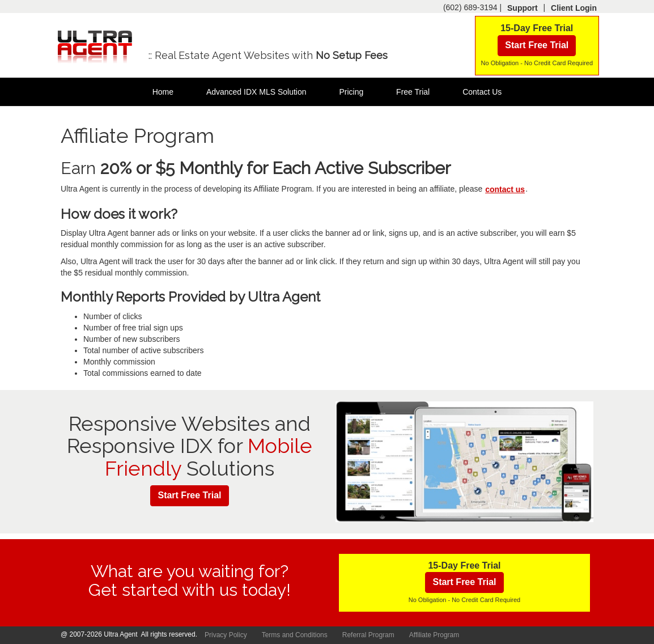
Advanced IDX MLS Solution (256, 92)
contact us (505, 189)
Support (523, 8)
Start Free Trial (537, 45)
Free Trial (413, 92)
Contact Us (482, 92)
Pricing (351, 92)
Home (163, 92)
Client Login (574, 8)
